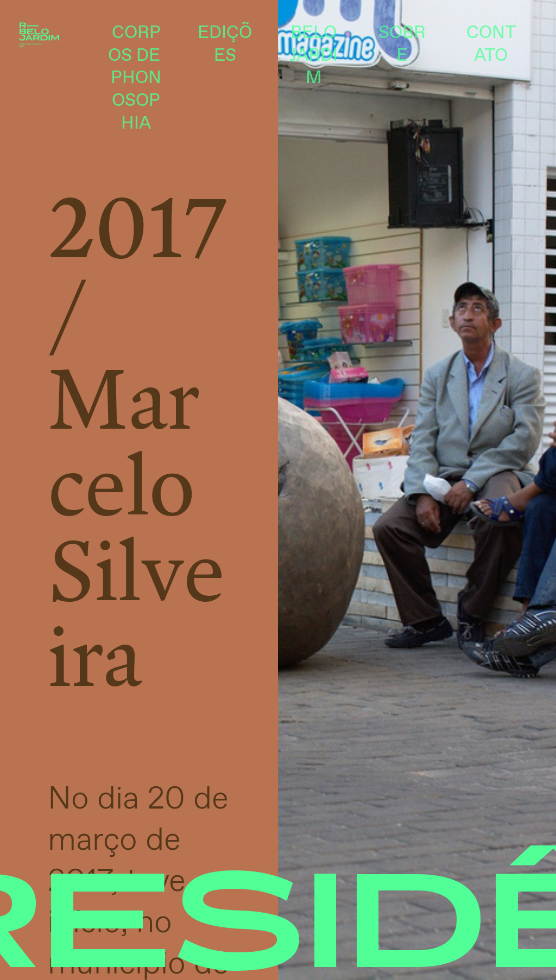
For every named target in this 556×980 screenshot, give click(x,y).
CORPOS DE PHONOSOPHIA (136, 78)
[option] (417, 490)
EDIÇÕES (225, 44)
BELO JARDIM (314, 56)
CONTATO (491, 44)
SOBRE (402, 44)
